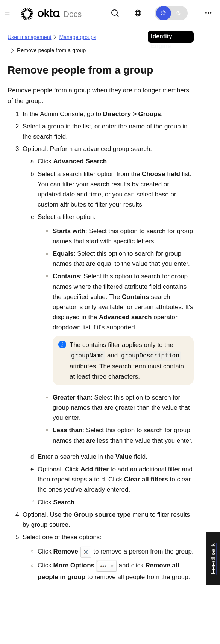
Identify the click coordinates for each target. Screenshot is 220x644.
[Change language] (138, 13)
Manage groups (77, 37)
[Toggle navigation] (208, 13)
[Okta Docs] (50, 13)
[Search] (115, 13)
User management (29, 37)
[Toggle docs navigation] (7, 13)
